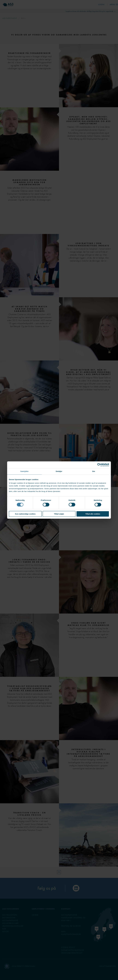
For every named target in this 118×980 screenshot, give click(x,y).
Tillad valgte (59, 514)
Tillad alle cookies (93, 514)
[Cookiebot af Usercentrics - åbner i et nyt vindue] (99, 465)
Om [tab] (94, 471)
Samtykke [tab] (24, 471)
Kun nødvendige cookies (25, 514)
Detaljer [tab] (59, 471)
